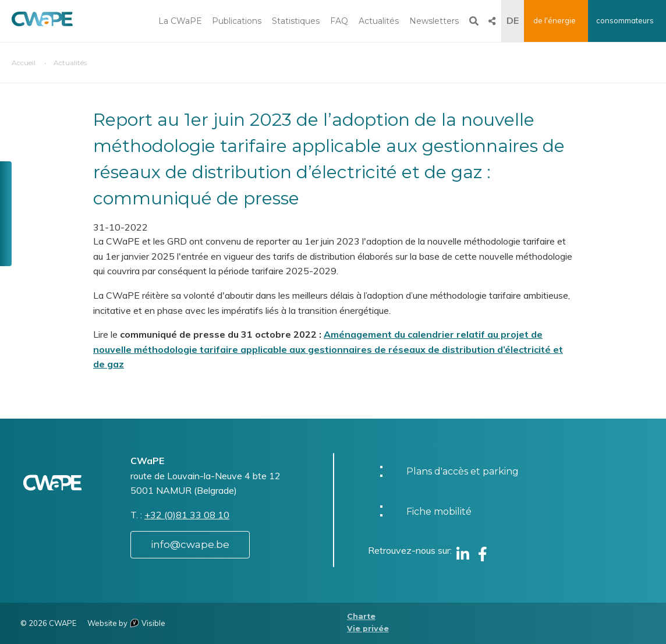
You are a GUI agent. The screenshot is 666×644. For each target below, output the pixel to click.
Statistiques (296, 21)
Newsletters (434, 21)
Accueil (24, 63)
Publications (237, 21)
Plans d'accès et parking (463, 471)
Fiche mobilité (439, 512)
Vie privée (368, 629)
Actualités (379, 21)
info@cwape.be (190, 544)
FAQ (339, 21)
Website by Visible (126, 623)
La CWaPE (180, 21)
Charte (361, 616)
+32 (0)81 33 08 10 (187, 515)
